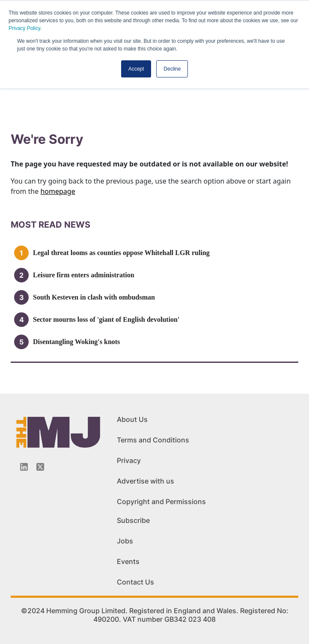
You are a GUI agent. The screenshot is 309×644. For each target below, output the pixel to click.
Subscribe (133, 520)
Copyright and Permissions (161, 502)
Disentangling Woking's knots (76, 342)
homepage (58, 191)
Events (128, 561)
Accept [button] (136, 69)
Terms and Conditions (153, 440)
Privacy (129, 460)
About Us (132, 419)
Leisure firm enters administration (84, 275)
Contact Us (135, 582)
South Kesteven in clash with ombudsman (94, 297)
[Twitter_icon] (40, 467)
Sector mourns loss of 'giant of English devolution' (106, 319)
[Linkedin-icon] (24, 467)
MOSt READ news (51, 225)
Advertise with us (146, 481)
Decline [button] (172, 69)
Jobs (125, 541)
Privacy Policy (24, 28)
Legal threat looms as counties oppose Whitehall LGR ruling (121, 253)
